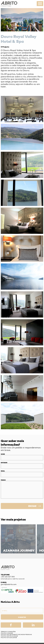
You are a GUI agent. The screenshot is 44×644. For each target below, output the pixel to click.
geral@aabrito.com (9, 584)
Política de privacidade (9, 636)
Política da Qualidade (9, 637)
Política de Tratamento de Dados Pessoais (16, 634)
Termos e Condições (8, 632)
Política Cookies (7, 633)
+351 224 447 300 (8, 577)
